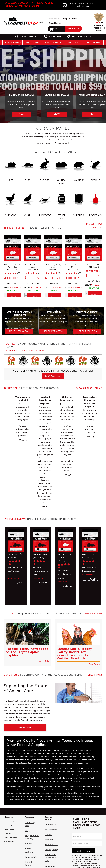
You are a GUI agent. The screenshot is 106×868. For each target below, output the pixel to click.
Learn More (21, 727)
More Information (19, 331)
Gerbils (95, 169)
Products (9, 816)
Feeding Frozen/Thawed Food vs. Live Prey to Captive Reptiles (27, 651)
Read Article (43, 661)
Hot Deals (93, 42)
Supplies (78, 204)
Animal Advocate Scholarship (31, 853)
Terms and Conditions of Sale (51, 848)
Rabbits (45, 169)
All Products (9, 840)
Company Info (29, 820)
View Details (95, 675)
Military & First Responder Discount (32, 860)
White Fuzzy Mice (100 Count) (64, 558)
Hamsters (78, 169)
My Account (55, 19)
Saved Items (55, 23)
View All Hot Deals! (93, 226)
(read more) (13, 578)
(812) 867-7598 (55, 37)
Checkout (74, 29)
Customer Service (29, 37)
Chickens (11, 204)
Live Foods (45, 204)
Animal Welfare (30, 840)
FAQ (25, 824)
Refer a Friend (29, 847)
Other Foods (62, 206)
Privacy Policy (49, 843)
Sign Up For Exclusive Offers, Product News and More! (87, 823)
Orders (46, 831)
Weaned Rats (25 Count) (40, 556)
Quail (28, 204)
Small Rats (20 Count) (16, 556)
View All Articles (93, 614)
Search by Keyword (82, 37)
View (21, 114)
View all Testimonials (89, 388)
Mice (11, 169)
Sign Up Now (53, 376)
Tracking (47, 835)
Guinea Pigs (62, 171)
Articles (27, 836)
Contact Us (48, 823)
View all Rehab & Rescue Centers (25, 350)
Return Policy (49, 839)
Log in (98, 23)
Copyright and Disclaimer (49, 855)
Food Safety (29, 844)
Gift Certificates (10, 836)
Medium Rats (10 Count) (89, 556)
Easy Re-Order (70, 19)
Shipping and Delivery (29, 830)
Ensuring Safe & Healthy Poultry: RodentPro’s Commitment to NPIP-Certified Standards (74, 653)
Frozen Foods (9, 820)
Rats (28, 169)
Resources (29, 816)
